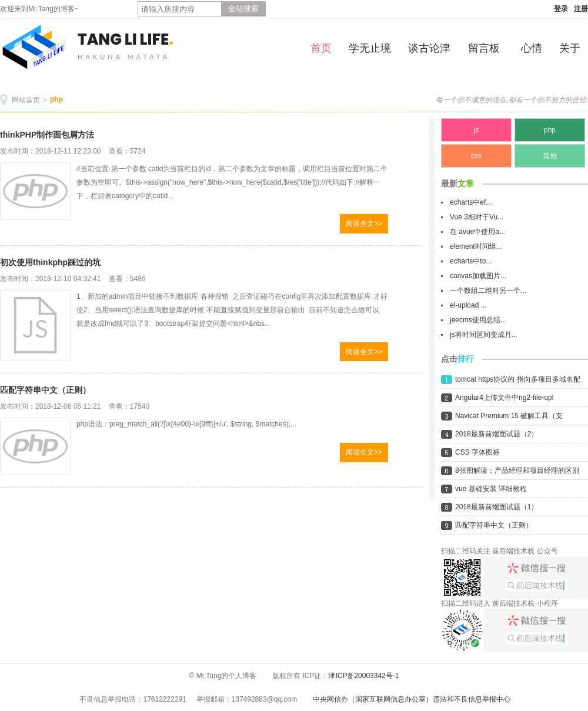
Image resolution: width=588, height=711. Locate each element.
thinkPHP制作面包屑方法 (47, 135)
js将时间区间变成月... (484, 335)
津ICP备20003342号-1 (363, 676)
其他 (550, 156)
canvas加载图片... (478, 276)
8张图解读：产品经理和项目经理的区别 (517, 470)
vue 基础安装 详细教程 (491, 489)
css (476, 156)
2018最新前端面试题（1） (497, 507)
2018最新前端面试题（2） (497, 434)
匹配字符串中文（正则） (45, 390)
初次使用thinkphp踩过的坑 (50, 262)
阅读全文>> (364, 223)
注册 (581, 9)
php (56, 99)
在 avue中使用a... (477, 232)
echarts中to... (471, 261)
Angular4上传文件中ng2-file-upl (504, 398)
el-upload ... (468, 305)
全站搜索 (243, 9)
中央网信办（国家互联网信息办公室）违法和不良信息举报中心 (412, 699)
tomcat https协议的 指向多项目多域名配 (518, 379)
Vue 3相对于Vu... (477, 217)
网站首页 (26, 100)
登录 (561, 9)
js (477, 130)
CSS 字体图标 (477, 452)
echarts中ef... (471, 202)
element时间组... (476, 246)
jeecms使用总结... (478, 320)
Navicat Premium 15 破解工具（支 (509, 416)
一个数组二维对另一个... (488, 291)
